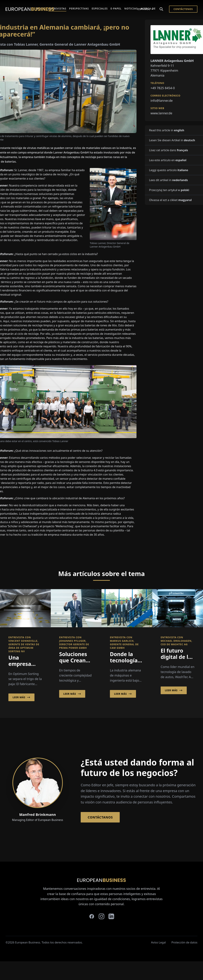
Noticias (131, 8)
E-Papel (116, 8)
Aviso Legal (158, 942)
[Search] (161, 9)
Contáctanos (100, 817)
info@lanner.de (162, 101)
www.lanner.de (161, 113)
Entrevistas (57, 8)
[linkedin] (111, 916)
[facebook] (92, 916)
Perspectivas (79, 8)
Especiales (100, 8)
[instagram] (101, 916)
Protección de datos (184, 942)
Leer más (21, 697)
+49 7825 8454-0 (163, 88)
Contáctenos (183, 9)
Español (146, 9)
